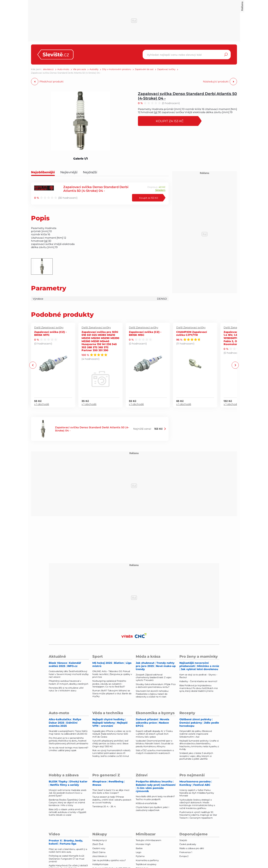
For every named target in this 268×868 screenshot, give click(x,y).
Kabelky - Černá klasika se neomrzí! (198, 681)
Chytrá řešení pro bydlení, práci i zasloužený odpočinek (152, 809)
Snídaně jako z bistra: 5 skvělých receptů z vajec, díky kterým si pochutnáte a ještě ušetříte (196, 756)
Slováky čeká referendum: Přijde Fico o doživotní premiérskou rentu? (156, 686)
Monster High (143, 844)
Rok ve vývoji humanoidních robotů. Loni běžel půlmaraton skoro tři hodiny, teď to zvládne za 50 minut (112, 753)
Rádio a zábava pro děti (192, 848)
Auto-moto (63, 69)
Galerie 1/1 (81, 159)
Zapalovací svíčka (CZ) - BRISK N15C (145, 333)
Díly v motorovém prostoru (117, 69)
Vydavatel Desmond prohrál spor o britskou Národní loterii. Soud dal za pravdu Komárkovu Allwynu (155, 744)
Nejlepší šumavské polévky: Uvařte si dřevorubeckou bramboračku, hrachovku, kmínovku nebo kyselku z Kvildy (199, 745)
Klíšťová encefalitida (146, 803)
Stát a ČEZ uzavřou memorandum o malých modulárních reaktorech (155, 752)
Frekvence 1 (186, 852)
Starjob (183, 840)
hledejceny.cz (100, 840)
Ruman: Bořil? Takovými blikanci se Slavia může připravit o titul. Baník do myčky (112, 693)
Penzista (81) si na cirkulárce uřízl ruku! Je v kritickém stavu (66, 689)
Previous (33, 365)
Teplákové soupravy (146, 864)
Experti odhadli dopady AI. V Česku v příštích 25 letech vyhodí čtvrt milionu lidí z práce (154, 734)
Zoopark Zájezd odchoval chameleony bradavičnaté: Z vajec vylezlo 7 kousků (154, 677)
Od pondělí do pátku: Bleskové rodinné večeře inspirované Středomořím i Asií (196, 734)
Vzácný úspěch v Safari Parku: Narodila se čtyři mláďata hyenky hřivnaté (197, 793)
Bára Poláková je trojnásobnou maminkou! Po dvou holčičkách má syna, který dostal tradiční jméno (198, 688)
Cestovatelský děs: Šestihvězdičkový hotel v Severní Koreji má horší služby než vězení (69, 674)
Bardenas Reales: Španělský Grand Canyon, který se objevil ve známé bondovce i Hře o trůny (67, 803)
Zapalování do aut (144, 69)
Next (235, 365)
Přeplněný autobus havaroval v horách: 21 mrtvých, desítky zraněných (68, 682)
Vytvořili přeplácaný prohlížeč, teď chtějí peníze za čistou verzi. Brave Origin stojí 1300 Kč (110, 744)
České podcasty (188, 844)
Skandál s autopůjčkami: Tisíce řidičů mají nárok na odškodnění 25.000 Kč (68, 732)
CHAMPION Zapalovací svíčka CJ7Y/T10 (192, 333)
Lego (139, 852)
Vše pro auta (79, 69)
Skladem (160, 190)
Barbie (139, 848)
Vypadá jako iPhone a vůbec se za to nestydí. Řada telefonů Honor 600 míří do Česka (112, 734)
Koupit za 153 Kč (170, 121)
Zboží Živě (98, 844)
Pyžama (140, 856)
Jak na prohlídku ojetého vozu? (109, 860)
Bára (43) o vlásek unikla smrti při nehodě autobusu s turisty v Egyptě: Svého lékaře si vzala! (68, 812)
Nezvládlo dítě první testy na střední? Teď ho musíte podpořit (155, 798)
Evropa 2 (184, 856)
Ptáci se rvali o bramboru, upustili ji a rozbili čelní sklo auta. (68, 850)
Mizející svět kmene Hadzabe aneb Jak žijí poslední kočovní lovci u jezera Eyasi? (67, 793)
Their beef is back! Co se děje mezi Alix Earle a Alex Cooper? (111, 791)
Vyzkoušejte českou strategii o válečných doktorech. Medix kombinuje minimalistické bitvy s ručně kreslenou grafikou (197, 804)
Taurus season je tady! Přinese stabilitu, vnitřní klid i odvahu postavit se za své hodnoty (112, 800)
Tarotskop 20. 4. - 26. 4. (104, 806)
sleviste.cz (48, 69)
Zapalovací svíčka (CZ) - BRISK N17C (50, 333)
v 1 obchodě (42, 404)
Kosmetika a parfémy (147, 860)
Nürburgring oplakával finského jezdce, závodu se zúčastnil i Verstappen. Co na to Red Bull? (109, 684)
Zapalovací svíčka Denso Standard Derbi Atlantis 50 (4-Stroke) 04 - (187, 96)
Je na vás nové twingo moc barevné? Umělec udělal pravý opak (68, 749)
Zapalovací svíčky (166, 69)
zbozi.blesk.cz (100, 856)
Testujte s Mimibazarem (149, 840)
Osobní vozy (99, 848)
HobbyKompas (100, 864)
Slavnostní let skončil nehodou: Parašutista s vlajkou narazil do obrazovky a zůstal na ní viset (152, 694)
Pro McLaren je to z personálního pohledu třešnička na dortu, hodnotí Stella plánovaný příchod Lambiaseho (68, 741)
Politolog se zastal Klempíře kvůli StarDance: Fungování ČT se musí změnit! (67, 859)
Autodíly (94, 69)
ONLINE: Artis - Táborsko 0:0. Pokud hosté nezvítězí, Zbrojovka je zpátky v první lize (112, 674)
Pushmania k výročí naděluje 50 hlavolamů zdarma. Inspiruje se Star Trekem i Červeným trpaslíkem (198, 815)
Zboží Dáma (99, 852)
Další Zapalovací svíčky (49, 327)
